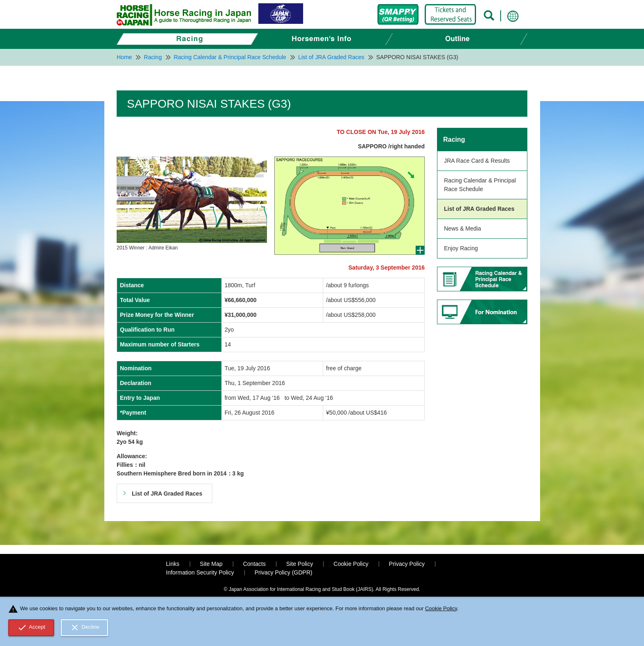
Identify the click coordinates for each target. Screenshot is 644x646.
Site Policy (300, 564)
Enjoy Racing (461, 248)
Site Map (211, 564)
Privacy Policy (407, 564)
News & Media (462, 228)
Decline (85, 628)
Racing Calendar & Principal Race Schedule (480, 185)
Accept (31, 628)
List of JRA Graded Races (479, 209)
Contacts (254, 564)
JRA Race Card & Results (477, 161)
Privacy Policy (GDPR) (284, 572)
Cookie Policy (351, 564)
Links (173, 564)
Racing (454, 140)
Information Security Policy (200, 572)
